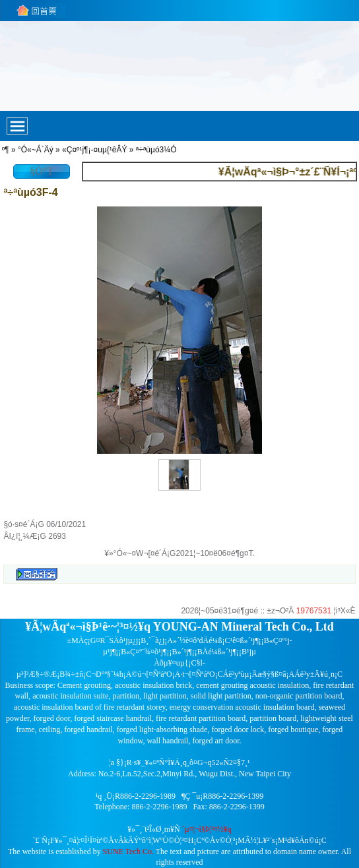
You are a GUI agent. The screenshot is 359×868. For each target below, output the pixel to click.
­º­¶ (6, 150)
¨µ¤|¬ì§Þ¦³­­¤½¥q (207, 829)
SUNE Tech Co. (128, 852)
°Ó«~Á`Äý (36, 150)
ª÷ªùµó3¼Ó (156, 150)
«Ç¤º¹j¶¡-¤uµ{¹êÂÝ (94, 150)
